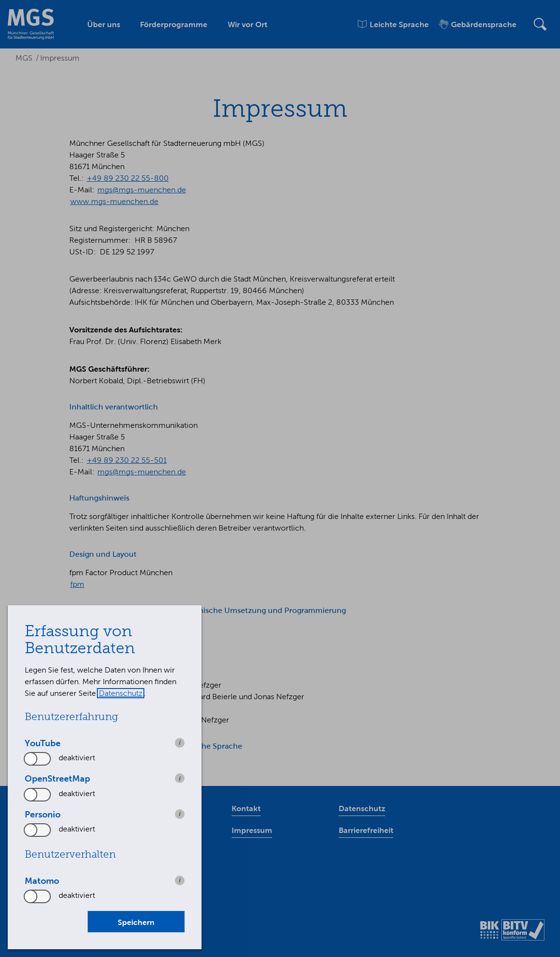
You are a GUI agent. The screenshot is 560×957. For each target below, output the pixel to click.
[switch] (38, 759)
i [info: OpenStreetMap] (180, 778)
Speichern (136, 922)
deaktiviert (77, 758)
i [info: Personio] (180, 814)
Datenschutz (121, 693)
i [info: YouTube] (180, 743)
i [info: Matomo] (180, 880)
